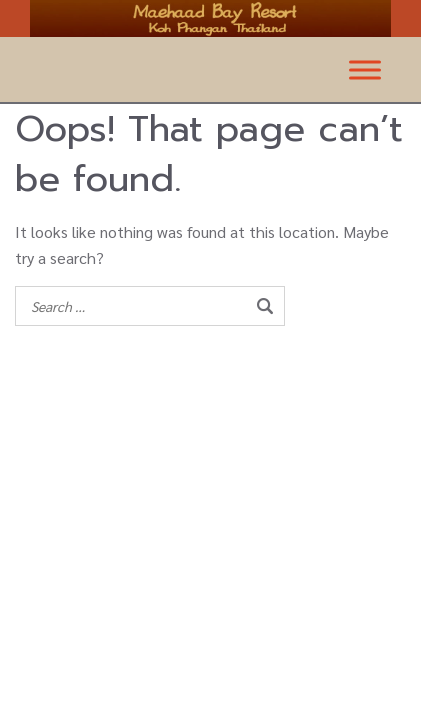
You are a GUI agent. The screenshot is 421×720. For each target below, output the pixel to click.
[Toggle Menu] (365, 69)
